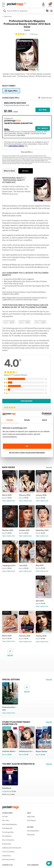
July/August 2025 (9, 565)
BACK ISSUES (9, 467)
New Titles (6, 820)
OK (27, 446)
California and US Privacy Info (12, 848)
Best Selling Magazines (10, 824)
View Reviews (26, 401)
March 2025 (7, 636)
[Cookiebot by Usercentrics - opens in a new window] (42, 414)
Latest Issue (8, 16)
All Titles (5, 817)
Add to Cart (11, 501)
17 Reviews (34, 34)
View (4, 501)
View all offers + (27, 152)
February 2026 (25, 495)
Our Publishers (7, 836)
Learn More (21, 135)
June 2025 (23, 565)
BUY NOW (43, 110)
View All (49, 467)
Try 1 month (43, 128)
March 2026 (7, 495)
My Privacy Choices (9, 859)
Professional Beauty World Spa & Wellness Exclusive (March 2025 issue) (10, 707)
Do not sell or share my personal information (27, 453)
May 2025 (40, 565)
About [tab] (44, 420)
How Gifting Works (33, 831)
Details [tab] (27, 420)
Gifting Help (31, 835)
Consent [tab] (10, 420)
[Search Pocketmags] (5, 11)
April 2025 (40, 601)
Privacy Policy (7, 844)
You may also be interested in (18, 764)
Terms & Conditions (8, 852)
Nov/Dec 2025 (8, 530)
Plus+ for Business (8, 840)
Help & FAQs (31, 817)
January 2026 (41, 495)
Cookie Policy (7, 856)
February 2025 (25, 636)
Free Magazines (7, 828)
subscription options (16, 146)
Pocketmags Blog (8, 832)
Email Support (31, 820)
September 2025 (42, 530)
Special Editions (11, 680)
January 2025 (41, 636)
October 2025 (24, 530)
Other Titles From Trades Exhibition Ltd (16, 722)
